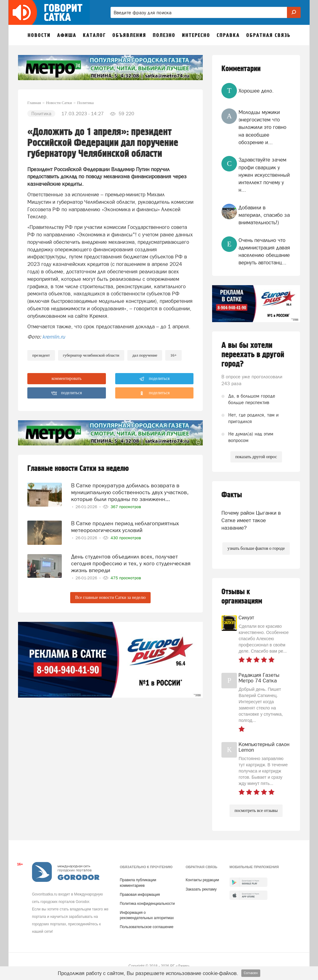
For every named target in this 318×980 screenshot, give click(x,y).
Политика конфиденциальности (147, 904)
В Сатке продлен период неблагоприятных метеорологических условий (125, 525)
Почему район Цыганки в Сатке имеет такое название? (251, 520)
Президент (41, 355)
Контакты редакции (202, 880)
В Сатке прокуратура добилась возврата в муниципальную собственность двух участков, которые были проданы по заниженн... (130, 491)
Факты (232, 495)
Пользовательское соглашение (147, 927)
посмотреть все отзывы (256, 811)
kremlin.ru (54, 337)
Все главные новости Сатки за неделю (110, 596)
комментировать (67, 378)
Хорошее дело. (256, 91)
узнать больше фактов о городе (256, 548)
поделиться (154, 379)
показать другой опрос (256, 457)
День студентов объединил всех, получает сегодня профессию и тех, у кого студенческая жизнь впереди (131, 562)
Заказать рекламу (201, 889)
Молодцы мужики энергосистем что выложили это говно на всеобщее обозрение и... (262, 127)
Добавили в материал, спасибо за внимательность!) (264, 215)
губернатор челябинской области (91, 355)
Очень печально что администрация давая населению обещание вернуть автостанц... (264, 251)
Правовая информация (140, 895)
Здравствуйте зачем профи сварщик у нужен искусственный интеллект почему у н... (264, 175)
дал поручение (145, 355)
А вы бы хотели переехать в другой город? (253, 355)
